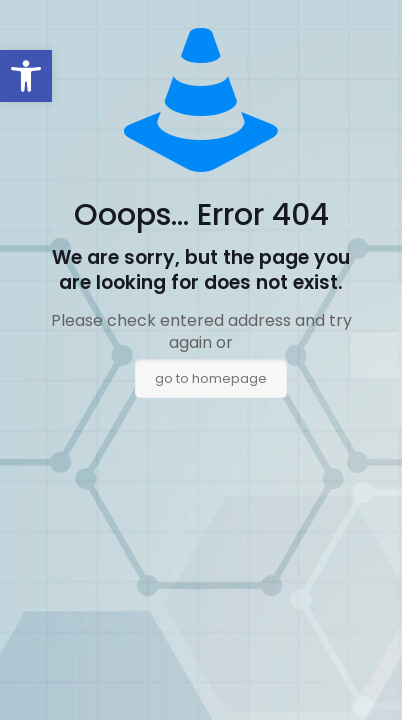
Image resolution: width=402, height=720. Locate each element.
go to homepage (211, 378)
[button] (26, 76)
